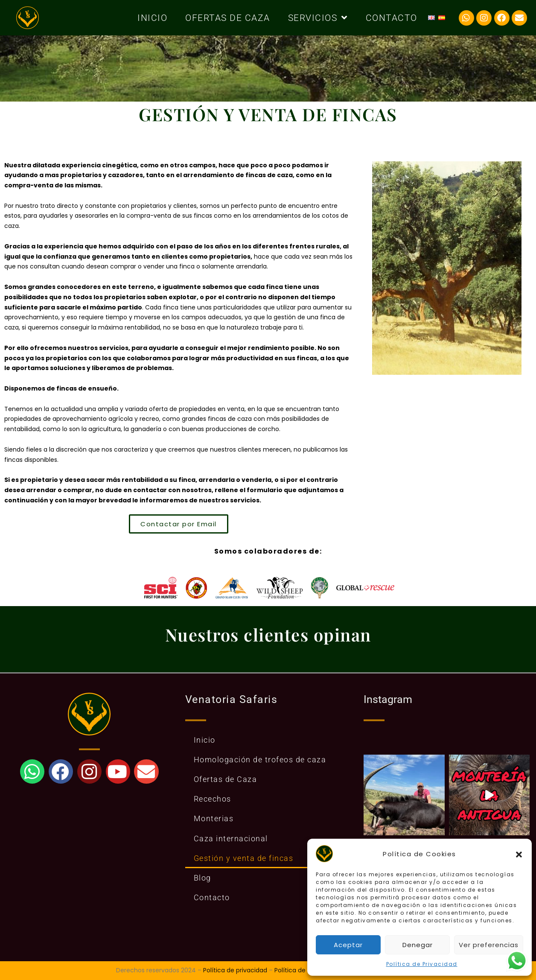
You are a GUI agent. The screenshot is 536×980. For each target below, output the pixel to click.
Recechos (213, 799)
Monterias (214, 818)
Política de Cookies (303, 970)
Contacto (392, 18)
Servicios (318, 18)
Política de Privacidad (422, 964)
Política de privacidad (235, 970)
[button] (519, 854)
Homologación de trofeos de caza (260, 760)
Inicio (152, 18)
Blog (202, 878)
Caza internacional (231, 839)
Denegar (418, 945)
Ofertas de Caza (228, 18)
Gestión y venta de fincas (244, 858)
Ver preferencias (489, 945)
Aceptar (348, 945)
